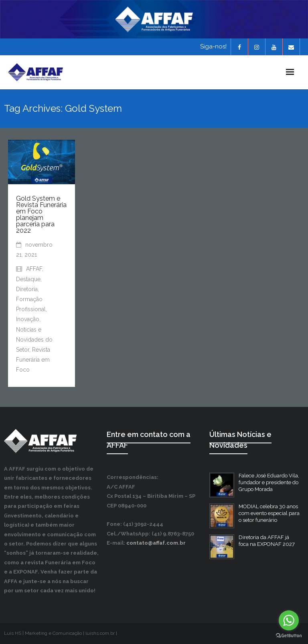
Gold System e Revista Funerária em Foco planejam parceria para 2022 (41, 214)
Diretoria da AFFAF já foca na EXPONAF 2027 (267, 541)
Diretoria (27, 289)
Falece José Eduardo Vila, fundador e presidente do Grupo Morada (269, 482)
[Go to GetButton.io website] (289, 636)
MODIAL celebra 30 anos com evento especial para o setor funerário (269, 513)
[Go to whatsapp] (289, 620)
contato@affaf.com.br (156, 543)
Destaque (28, 279)
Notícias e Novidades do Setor (34, 340)
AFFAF (34, 269)
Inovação (28, 319)
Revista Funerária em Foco (33, 360)
